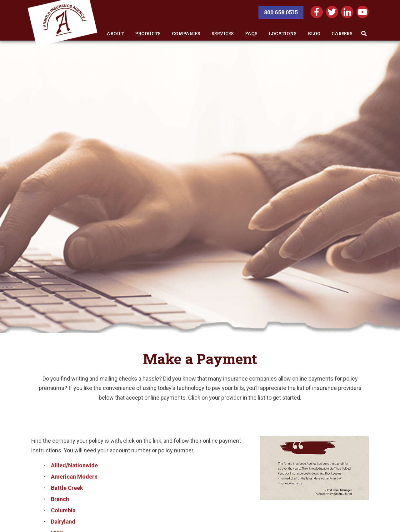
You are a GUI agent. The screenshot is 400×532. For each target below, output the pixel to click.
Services (223, 34)
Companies (186, 34)
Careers (342, 34)
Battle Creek (67, 488)
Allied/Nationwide (74, 465)
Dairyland (63, 522)
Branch (60, 499)
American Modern (74, 477)
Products (148, 34)
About (115, 34)
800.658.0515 (281, 12)
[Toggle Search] (364, 34)
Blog (314, 34)
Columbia (63, 510)
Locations (283, 34)
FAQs (251, 34)
